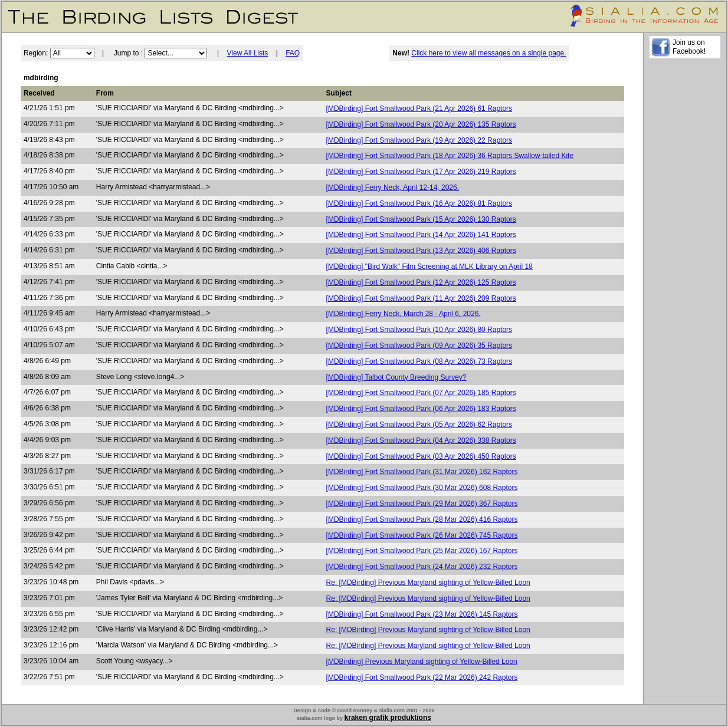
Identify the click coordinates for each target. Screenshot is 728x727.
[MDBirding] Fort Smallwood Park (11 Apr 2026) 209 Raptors (421, 298)
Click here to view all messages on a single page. (488, 53)
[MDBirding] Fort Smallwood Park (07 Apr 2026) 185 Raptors (421, 393)
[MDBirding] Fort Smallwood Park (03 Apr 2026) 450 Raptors (421, 456)
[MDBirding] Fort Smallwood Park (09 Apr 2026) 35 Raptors (419, 346)
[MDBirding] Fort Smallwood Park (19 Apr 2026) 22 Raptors (419, 140)
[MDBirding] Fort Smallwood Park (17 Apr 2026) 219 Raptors (421, 172)
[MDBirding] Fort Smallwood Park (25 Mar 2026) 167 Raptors (422, 551)
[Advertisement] (685, 242)
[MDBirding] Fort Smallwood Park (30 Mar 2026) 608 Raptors (422, 488)
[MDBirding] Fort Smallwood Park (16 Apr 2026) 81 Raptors (419, 203)
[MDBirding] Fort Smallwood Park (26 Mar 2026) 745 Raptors (422, 535)
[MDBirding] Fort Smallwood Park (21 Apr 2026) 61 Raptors (419, 108)
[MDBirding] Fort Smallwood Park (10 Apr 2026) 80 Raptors (419, 330)
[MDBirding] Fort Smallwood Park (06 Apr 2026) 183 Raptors (421, 409)
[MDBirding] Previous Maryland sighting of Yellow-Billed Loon (422, 662)
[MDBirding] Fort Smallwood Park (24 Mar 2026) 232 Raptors (422, 567)
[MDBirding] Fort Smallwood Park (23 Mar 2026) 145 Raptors (422, 614)
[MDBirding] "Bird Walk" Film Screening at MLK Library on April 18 (429, 267)
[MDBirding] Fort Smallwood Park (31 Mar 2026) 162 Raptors (422, 472)
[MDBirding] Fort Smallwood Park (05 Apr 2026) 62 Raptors (419, 425)
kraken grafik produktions (388, 718)
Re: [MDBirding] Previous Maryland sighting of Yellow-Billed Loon (428, 583)
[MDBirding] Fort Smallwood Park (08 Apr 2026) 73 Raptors (419, 361)
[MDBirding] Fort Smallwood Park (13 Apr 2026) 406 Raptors (421, 251)
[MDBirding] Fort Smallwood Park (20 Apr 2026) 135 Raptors (421, 124)
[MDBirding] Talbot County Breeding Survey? (396, 377)
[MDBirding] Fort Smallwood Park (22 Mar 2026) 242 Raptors (422, 677)
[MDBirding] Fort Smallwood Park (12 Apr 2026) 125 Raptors (421, 282)
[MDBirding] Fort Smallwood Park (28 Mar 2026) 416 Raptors (422, 519)
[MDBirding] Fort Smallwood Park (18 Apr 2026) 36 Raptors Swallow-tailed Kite (450, 156)
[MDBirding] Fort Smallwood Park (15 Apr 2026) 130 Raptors (421, 219)
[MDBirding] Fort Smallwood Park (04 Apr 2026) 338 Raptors (421, 440)
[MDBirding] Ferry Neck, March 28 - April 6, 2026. (404, 314)
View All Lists (248, 53)
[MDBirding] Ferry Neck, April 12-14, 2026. (393, 187)
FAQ (293, 53)
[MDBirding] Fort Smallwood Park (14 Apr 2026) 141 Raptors (421, 235)
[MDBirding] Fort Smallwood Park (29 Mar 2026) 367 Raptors (422, 504)
